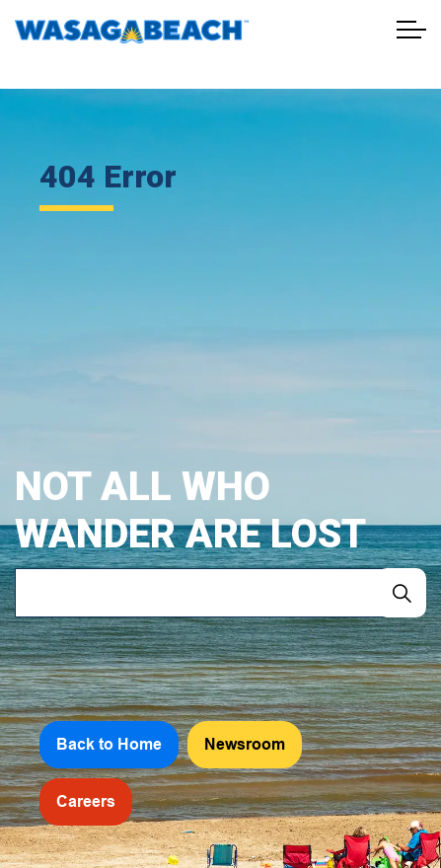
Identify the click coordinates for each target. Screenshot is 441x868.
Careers (86, 802)
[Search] (402, 593)
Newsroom (245, 745)
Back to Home (109, 745)
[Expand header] (411, 30)
